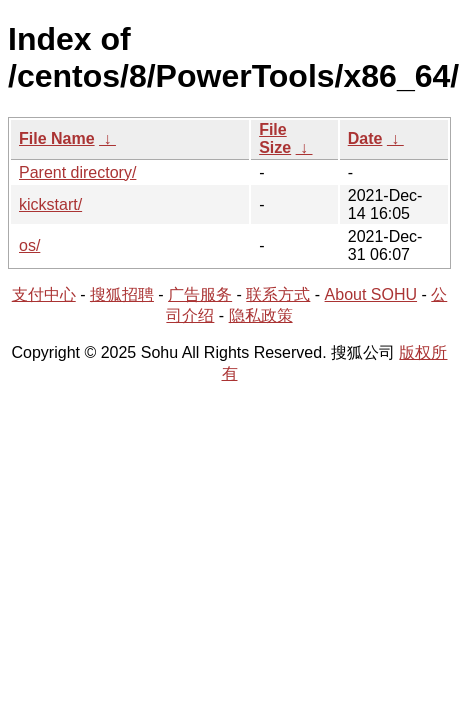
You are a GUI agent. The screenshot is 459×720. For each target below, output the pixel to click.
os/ (29, 245)
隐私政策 (261, 315)
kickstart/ (50, 204)
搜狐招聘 (122, 294)
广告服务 (200, 294)
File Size (275, 138)
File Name (57, 138)
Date (365, 138)
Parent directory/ (77, 172)
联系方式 (278, 294)
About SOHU (371, 294)
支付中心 (44, 294)
